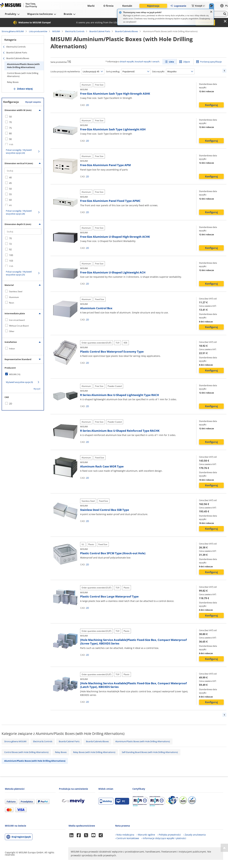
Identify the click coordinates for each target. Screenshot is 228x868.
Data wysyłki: (158, 71)
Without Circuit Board (19, 326)
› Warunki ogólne (146, 835)
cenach (156, 62)
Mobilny (106, 801)
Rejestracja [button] (153, 6)
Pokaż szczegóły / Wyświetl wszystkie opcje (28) (19, 212)
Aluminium (14, 297)
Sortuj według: (113, 71)
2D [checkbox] (11, 404)
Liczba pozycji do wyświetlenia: (65, 71)
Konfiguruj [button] (211, 105)
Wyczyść (37, 389)
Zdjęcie (187, 62)
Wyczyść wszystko (33, 102)
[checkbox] (23, 117)
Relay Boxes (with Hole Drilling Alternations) (94, 752)
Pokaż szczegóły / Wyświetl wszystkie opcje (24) (19, 151)
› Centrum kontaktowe (127, 838)
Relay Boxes (13, 82)
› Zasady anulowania (195, 835)
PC (121, 801)
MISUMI (56, 31)
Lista (171, 62)
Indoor (12, 349)
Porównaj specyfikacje (211, 62)
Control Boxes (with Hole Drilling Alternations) (23, 75)
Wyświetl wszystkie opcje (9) (19, 382)
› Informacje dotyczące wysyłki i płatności (164, 838)
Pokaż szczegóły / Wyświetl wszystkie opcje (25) (19, 273)
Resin (12, 303)
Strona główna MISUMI (13, 31)
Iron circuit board (17, 320)
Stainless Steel (16, 291)
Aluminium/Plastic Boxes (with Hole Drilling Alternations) (23, 66)
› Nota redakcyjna (125, 835)
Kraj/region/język (21, 837)
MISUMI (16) (15, 374)
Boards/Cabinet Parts (100, 31)
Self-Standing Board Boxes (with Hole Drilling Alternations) (150, 752)
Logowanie (178, 6)
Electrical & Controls (75, 31)
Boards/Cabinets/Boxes (127, 31)
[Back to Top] (224, 848)
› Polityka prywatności (169, 835)
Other (12, 331)
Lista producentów (38, 31)
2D (87, 105)
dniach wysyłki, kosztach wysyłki (135, 62)
